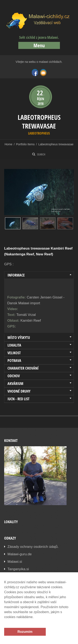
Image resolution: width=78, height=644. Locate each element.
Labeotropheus (39, 133)
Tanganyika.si (18, 569)
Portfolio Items (25, 144)
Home (8, 144)
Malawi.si (15, 562)
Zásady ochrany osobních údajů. (33, 547)
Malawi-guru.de (20, 554)
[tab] (39, 275)
